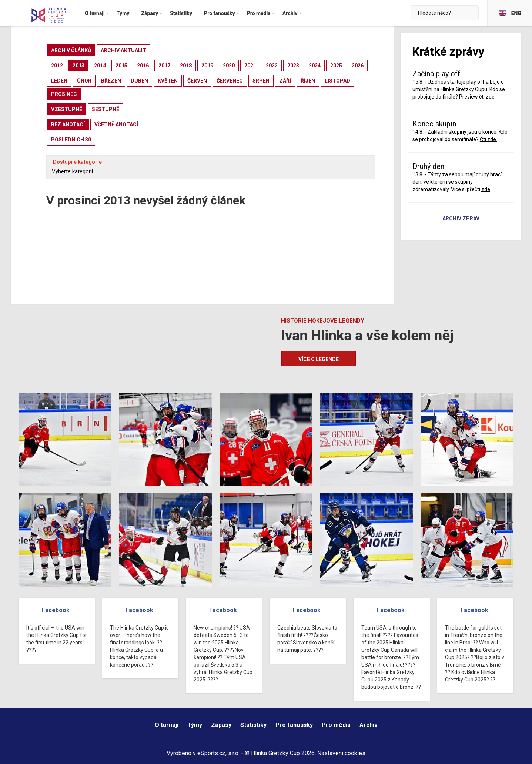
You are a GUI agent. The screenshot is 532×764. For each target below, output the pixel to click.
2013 (78, 66)
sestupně (106, 109)
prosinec (64, 94)
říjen (308, 81)
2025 (336, 66)
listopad (337, 81)
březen (111, 81)
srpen (261, 81)
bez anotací (68, 124)
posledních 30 (71, 140)
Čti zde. (488, 139)
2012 (57, 66)
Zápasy (221, 725)
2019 (207, 66)
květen (168, 81)
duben (139, 81)
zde (490, 97)
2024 (315, 66)
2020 (229, 66)
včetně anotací (116, 124)
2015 (121, 66)
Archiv (369, 725)
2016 (143, 66)
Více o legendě (319, 359)
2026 (358, 66)
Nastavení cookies (341, 753)
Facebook (56, 610)
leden (59, 81)
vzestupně (67, 109)
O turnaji (167, 725)
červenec (230, 81)
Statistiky (253, 725)
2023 (293, 66)
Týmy (195, 725)
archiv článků (71, 50)
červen (197, 81)
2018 (186, 66)
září (285, 81)
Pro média (336, 725)
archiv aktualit (123, 50)
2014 (100, 66)
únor (84, 81)
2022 (272, 66)
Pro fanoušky (294, 725)
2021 (250, 66)
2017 (164, 66)
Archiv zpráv (461, 219)
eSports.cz (211, 753)
